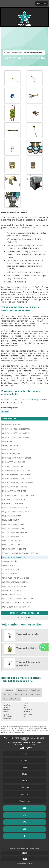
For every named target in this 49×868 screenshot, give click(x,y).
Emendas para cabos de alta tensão (17, 474)
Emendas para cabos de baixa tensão (18, 479)
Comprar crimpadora (11, 425)
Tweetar (5, 411)
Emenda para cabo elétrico (14, 462)
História (24, 781)
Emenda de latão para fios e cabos (17, 458)
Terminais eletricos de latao (14, 549)
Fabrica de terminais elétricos (15, 508)
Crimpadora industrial (12, 454)
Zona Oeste (35, 690)
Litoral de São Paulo (11, 699)
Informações (9, 419)
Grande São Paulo (33, 694)
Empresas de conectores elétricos (17, 603)
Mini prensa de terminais (12, 545)
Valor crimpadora (10, 574)
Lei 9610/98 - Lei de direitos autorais (12, 732)
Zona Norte (23, 690)
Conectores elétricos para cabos (16, 437)
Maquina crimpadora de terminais (17, 512)
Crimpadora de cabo (11, 446)
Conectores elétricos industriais (16, 433)
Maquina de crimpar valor (13, 537)
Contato (24, 794)
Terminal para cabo (10, 570)
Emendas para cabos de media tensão (18, 483)
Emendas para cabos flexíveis (14, 487)
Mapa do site (24, 801)
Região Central (9, 690)
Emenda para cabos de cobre (14, 466)
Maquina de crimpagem (12, 516)
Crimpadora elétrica (11, 450)
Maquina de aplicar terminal (14, 586)
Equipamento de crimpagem (14, 499)
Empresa (24, 761)
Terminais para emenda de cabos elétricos (20, 553)
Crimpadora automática (12, 595)
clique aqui (34, 400)
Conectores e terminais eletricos (16, 429)
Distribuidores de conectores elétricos (19, 599)
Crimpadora (7, 441)
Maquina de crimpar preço (13, 528)
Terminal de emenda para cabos (16, 578)
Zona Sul (7, 694)
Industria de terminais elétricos (16, 582)
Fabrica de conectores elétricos (16, 607)
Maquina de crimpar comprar (15, 524)
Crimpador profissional (12, 590)
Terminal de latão (10, 561)
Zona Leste (18, 694)
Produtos (25, 767)
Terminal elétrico (10, 566)
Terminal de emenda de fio (14, 557)
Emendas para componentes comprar (18, 495)
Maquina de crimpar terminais (15, 532)
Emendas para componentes (14, 491)
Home (24, 754)
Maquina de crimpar (11, 520)
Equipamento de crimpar (13, 503)
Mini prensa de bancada (12, 541)
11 (24, 748)
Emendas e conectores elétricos (16, 470)
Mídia (24, 774)
